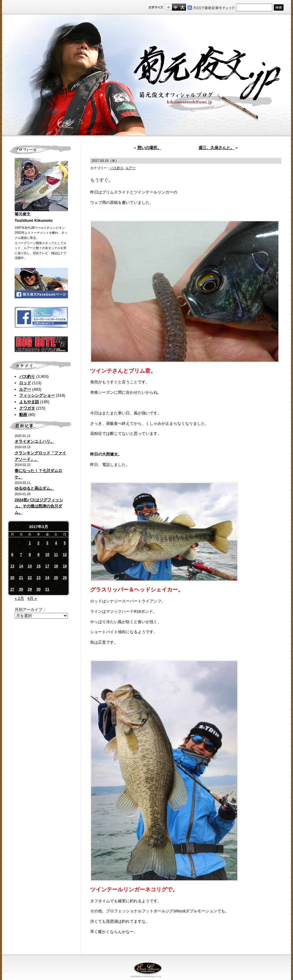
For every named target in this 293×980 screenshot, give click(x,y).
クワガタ (27, 408)
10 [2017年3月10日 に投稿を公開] (47, 555)
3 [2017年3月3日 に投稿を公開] (47, 543)
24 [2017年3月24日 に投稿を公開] (47, 578)
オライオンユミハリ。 (34, 441)
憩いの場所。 (149, 148)
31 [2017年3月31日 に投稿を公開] (47, 589)
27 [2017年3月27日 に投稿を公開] (12, 589)
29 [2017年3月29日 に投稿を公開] (30, 589)
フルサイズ (182, 7)
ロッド (25, 383)
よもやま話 (29, 402)
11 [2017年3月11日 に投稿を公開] (56, 555)
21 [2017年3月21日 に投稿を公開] (21, 578)
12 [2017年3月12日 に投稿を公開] (65, 555)
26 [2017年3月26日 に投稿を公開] (65, 578)
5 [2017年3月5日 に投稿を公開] (65, 543)
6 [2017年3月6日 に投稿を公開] (12, 555)
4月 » (32, 598)
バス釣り (27, 376)
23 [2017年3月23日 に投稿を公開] (39, 578)
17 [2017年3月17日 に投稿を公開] (47, 566)
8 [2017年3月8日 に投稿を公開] (30, 555)
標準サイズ (168, 7)
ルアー (25, 389)
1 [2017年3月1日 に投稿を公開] (30, 543)
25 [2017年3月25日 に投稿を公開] (56, 578)
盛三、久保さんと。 (216, 148)
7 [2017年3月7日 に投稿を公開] (21, 555)
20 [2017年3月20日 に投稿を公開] (12, 578)
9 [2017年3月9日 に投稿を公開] (39, 555)
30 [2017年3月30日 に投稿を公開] (39, 589)
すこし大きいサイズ (175, 7)
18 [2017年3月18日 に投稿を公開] (56, 566)
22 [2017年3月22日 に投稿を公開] (30, 578)
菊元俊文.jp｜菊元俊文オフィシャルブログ (146, 75)
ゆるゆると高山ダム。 (34, 488)
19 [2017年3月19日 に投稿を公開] (65, 566)
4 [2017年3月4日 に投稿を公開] (56, 543)
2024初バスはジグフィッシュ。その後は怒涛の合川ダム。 (39, 506)
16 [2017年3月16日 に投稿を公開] (39, 566)
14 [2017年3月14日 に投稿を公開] (21, 566)
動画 (23, 415)
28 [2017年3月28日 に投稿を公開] (21, 589)
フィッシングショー (37, 395)
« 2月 (19, 598)
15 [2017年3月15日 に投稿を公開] (30, 566)
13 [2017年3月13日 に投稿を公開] (12, 566)
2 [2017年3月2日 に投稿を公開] (39, 543)
